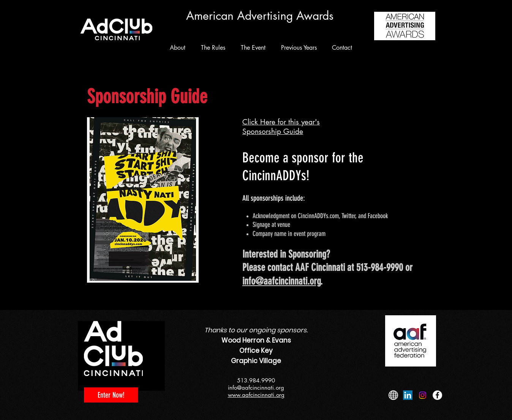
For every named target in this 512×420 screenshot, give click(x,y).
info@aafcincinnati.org (281, 281)
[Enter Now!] (111, 395)
